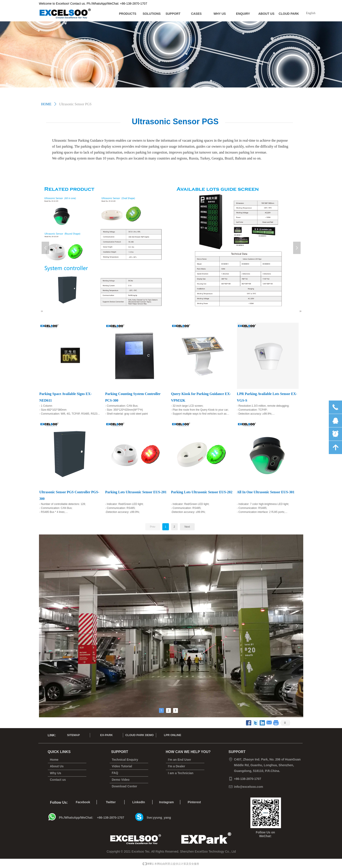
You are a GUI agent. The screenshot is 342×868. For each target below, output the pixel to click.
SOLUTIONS (152, 14)
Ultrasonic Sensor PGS (75, 104)
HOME (46, 104)
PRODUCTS (128, 14)
